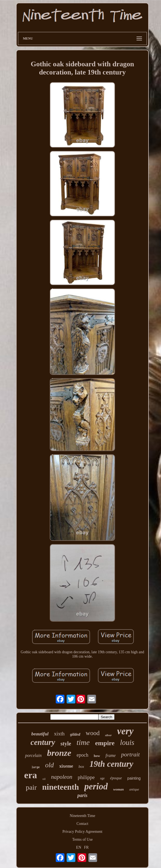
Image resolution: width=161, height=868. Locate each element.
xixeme (66, 766)
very (125, 731)
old (49, 765)
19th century (111, 764)
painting (134, 778)
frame (111, 755)
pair (31, 787)
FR (86, 847)
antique (134, 789)
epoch (83, 755)
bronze (59, 753)
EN (79, 847)
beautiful (40, 734)
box (81, 767)
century (43, 742)
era (31, 775)
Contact (82, 824)
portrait (130, 754)
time (83, 742)
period (96, 786)
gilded (75, 734)
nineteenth (61, 787)
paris (82, 795)
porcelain (33, 755)
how (97, 756)
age (102, 778)
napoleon (62, 777)
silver (108, 735)
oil (44, 779)
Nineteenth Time (82, 816)
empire (105, 743)
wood (93, 733)
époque (116, 778)
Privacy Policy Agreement (83, 832)
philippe (86, 777)
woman (118, 789)
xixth (59, 734)
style (66, 744)
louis (127, 742)
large (36, 767)
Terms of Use (82, 839)
